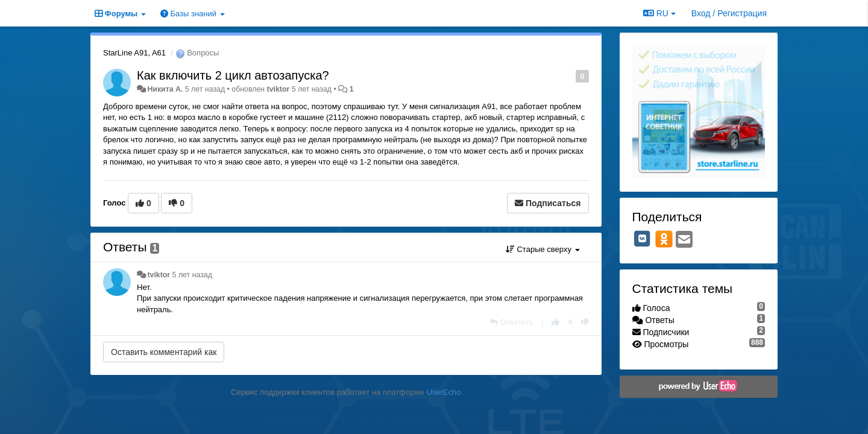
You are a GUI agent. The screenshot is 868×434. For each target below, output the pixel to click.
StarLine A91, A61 (134, 53)
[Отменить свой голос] (570, 322)
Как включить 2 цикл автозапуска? (233, 75)
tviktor (278, 89)
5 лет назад (192, 275)
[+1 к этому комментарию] (555, 322)
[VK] (643, 239)
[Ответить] (512, 322)
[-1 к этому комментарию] (585, 322)
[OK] (664, 239)
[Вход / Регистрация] (729, 13)
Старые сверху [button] (543, 249)
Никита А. (165, 89)
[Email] (684, 240)
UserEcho (443, 392)
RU (659, 13)
